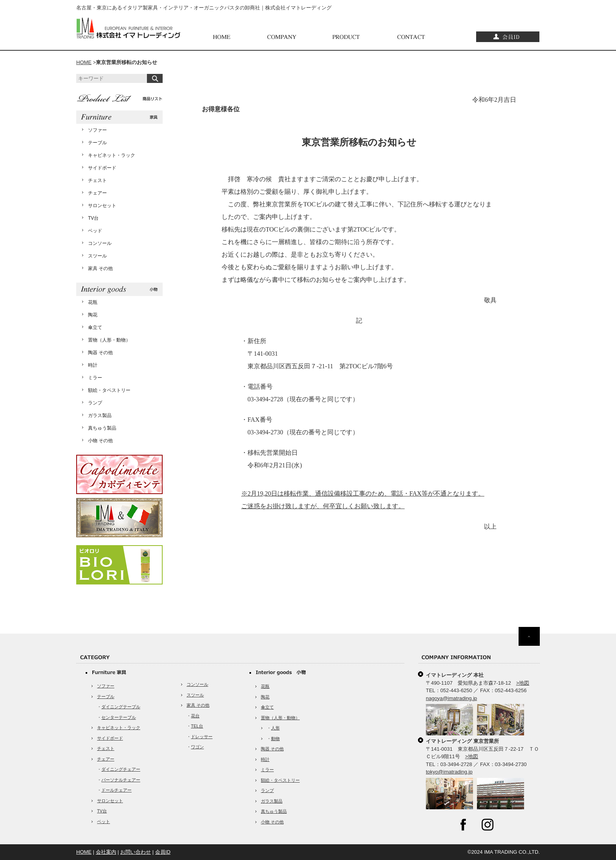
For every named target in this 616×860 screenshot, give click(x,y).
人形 (275, 728)
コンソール (100, 243)
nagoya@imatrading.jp (451, 698)
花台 (195, 716)
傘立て (95, 327)
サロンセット (102, 206)
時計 (93, 365)
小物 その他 (100, 441)
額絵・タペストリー (109, 390)
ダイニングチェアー (121, 769)
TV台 (93, 218)
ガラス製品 (100, 415)
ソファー (97, 130)
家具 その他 (100, 268)
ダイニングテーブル (121, 707)
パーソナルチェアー (121, 780)
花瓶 (93, 302)
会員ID (163, 852)
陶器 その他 (100, 353)
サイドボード (102, 168)
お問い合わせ (136, 852)
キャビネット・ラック (112, 155)
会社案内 (106, 852)
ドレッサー (202, 737)
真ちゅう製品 (102, 428)
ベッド (95, 231)
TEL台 (197, 726)
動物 (275, 739)
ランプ (95, 403)
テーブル (97, 143)
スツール (97, 256)
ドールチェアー (116, 790)
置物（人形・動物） (109, 340)
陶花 (93, 315)
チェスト (97, 180)
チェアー (97, 193)
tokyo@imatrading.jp (449, 772)
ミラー (95, 378)
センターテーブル (119, 717)
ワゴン (197, 747)
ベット (104, 821)
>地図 (523, 683)
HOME (84, 62)
